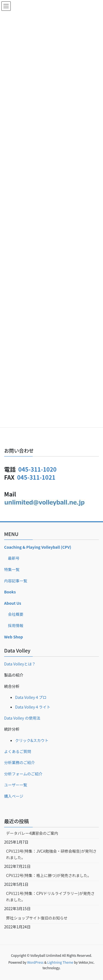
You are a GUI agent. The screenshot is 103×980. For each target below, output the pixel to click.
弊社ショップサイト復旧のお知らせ (37, 918)
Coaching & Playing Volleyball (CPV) (38, 547)
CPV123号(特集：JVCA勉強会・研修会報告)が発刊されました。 (51, 854)
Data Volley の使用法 (22, 718)
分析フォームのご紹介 (23, 774)
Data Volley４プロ (31, 697)
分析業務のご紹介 (20, 762)
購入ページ (14, 796)
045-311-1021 (36, 477)
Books (10, 592)
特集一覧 (12, 569)
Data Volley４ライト (33, 707)
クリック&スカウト (32, 740)
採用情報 (16, 625)
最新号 (14, 558)
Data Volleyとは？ (20, 664)
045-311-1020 (37, 469)
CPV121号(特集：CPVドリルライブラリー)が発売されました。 (50, 896)
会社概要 (16, 614)
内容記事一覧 (16, 581)
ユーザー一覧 (16, 785)
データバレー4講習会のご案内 (32, 833)
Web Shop (14, 637)
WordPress (35, 962)
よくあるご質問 (18, 751)
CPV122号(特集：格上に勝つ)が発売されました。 (49, 875)
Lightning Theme (60, 962)
